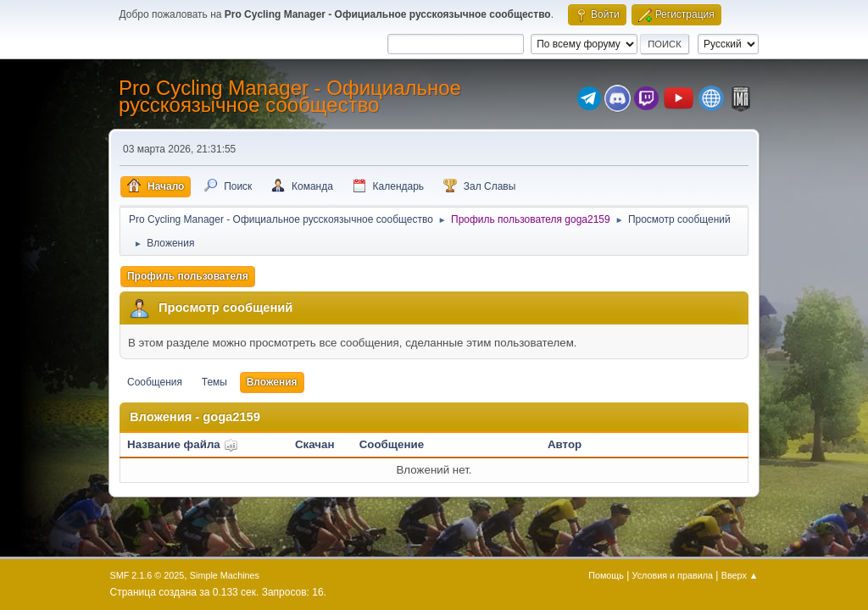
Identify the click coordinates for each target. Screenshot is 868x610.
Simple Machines (225, 575)
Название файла (183, 444)
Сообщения (155, 382)
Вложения (272, 382)
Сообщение (392, 444)
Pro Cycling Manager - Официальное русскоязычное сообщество (290, 96)
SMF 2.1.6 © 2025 (147, 575)
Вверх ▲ (740, 575)
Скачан (315, 444)
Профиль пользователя (188, 276)
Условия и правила (673, 575)
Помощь (606, 575)
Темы (214, 382)
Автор (565, 444)
